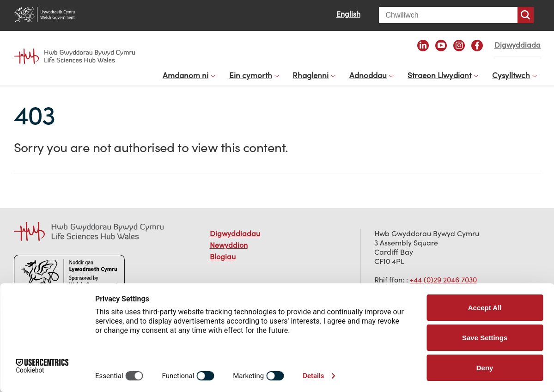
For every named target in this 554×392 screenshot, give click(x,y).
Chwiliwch (526, 15)
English (348, 14)
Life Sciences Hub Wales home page (75, 56)
